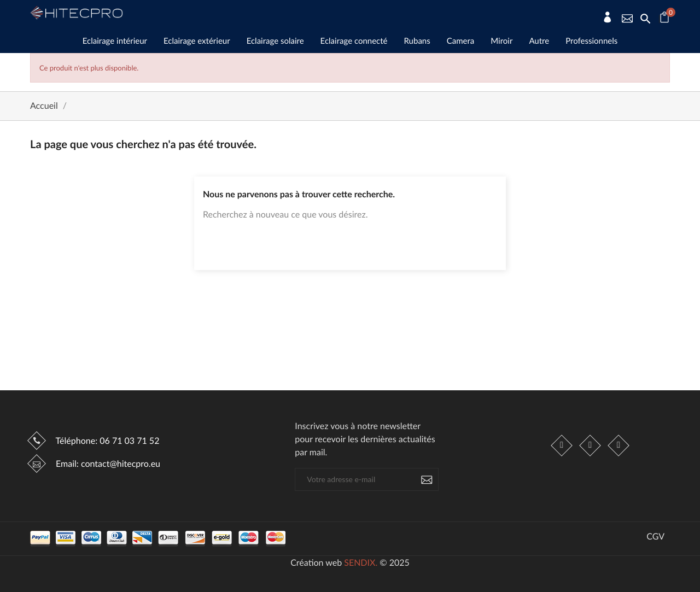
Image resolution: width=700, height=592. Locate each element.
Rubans (417, 41)
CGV (655, 537)
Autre (539, 41)
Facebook (562, 446)
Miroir (501, 41)
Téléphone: (106, 441)
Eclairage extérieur (197, 41)
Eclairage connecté (354, 41)
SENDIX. (361, 563)
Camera (461, 41)
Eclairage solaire (275, 41)
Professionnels (591, 41)
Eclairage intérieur (115, 41)
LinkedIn (619, 446)
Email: (107, 464)
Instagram (590, 446)
